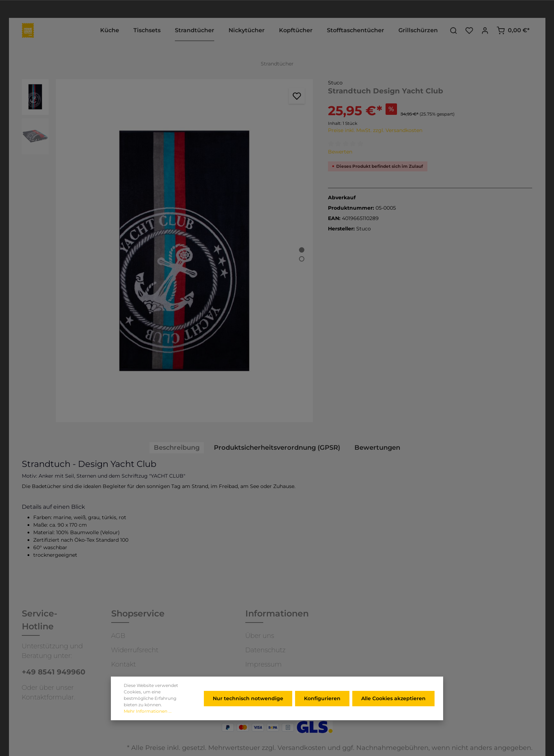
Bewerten (340, 152)
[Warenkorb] (513, 30)
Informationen (277, 613)
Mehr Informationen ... (148, 720)
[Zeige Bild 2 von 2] (302, 259)
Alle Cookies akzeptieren (393, 707)
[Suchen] (454, 30)
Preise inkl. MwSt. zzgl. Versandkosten (375, 130)
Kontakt (124, 664)
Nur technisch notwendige (248, 707)
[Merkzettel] (469, 30)
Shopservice (138, 613)
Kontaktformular (48, 697)
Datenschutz (266, 650)
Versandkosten (302, 748)
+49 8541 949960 (54, 672)
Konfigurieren (322, 707)
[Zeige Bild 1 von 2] (302, 250)
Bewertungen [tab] (377, 448)
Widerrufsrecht (135, 650)
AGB (118, 636)
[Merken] (297, 96)
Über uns (260, 636)
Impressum (264, 664)
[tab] (177, 448)
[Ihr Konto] (485, 30)
